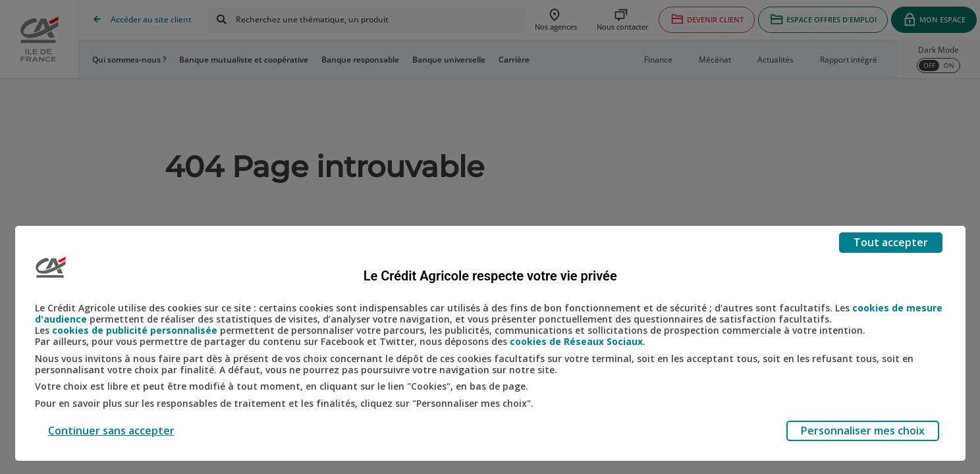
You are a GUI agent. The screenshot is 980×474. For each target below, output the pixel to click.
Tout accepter (891, 242)
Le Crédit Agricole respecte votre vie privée (490, 276)
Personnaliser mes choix (863, 431)
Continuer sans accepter (111, 431)
